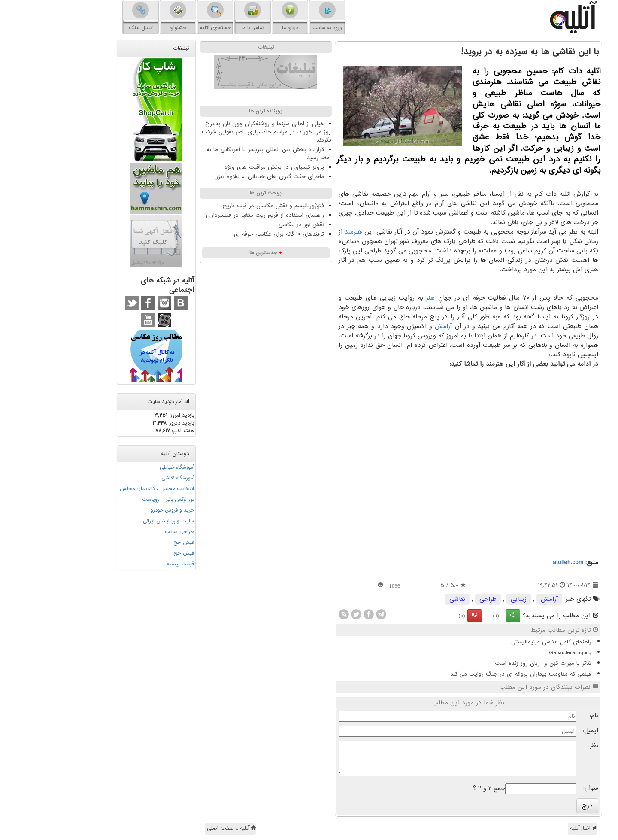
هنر (379, 298)
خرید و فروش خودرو (121, 510)
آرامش (392, 326)
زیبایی (468, 599)
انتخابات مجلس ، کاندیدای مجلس (106, 489)
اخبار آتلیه (532, 828)
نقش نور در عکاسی (250, 225)
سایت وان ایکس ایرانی (117, 521)
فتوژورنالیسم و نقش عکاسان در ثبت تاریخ (222, 206)
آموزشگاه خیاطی (126, 467)
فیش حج (133, 543)
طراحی (437, 599)
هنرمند (302, 232)
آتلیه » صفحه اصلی (180, 828)
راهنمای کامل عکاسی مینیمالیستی (500, 642)
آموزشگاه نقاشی (127, 478)
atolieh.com (517, 562)
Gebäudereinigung (519, 653)
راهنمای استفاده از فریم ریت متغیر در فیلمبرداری (214, 215)
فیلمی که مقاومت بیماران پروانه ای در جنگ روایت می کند (470, 674)
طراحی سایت (128, 532)
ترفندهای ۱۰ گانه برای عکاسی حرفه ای (228, 234)
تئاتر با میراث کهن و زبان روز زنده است (492, 663)
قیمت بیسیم (129, 564)
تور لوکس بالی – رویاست (117, 500)
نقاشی (406, 599)
